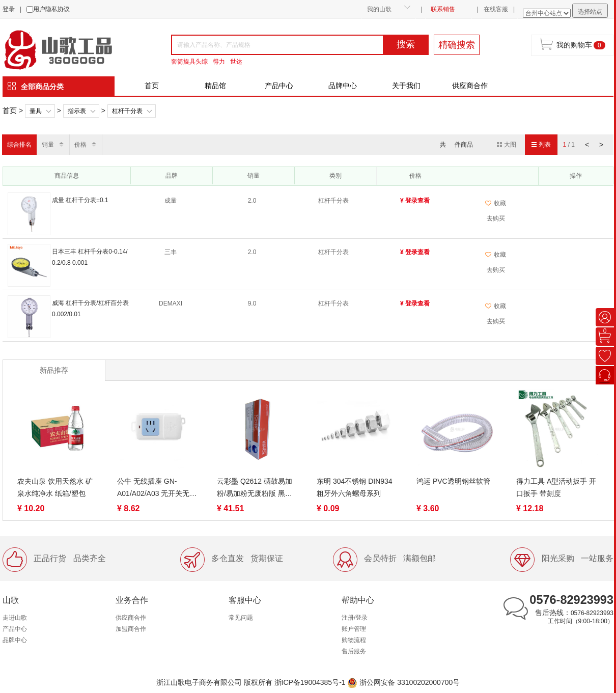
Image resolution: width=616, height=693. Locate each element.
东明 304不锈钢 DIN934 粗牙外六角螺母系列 (355, 487)
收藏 (496, 203)
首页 (152, 86)
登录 (9, 9)
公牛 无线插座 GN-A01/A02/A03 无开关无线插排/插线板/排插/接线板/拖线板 (157, 488)
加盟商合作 (131, 629)
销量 (48, 145)
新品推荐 (54, 370)
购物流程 (354, 640)
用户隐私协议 (51, 9)
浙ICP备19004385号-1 (310, 682)
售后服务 (354, 651)
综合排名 (19, 145)
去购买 (496, 218)
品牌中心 (343, 86)
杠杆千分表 (127, 111)
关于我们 (406, 86)
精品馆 (215, 86)
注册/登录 (355, 618)
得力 (219, 62)
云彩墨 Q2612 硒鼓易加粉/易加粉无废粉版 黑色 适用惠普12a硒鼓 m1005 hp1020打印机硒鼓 (256, 488)
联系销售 (443, 9)
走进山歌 (15, 618)
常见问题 (241, 618)
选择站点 (590, 12)
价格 (80, 145)
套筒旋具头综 (189, 62)
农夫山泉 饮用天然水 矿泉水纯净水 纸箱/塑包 (55, 487)
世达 (236, 62)
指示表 (77, 111)
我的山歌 (379, 9)
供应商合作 (470, 86)
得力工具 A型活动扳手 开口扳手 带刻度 (556, 487)
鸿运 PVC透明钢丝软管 (453, 481)
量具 (36, 111)
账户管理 (354, 629)
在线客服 (496, 9)
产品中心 (279, 86)
